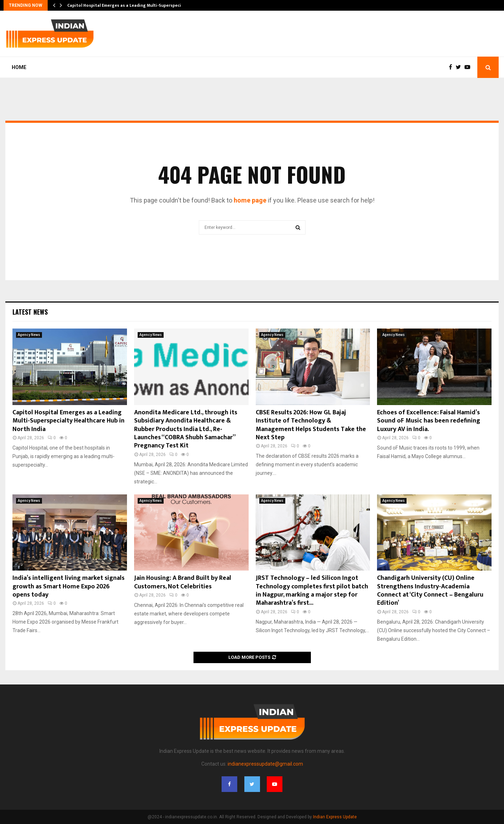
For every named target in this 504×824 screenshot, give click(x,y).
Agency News (29, 335)
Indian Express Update (335, 817)
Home (19, 67)
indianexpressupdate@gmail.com (265, 764)
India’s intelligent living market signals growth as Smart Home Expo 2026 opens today (68, 586)
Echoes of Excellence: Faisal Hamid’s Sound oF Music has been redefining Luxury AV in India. (429, 421)
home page (250, 200)
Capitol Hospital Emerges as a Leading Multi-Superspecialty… (130, 5)
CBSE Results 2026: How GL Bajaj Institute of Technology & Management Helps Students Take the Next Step (311, 425)
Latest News (30, 312)
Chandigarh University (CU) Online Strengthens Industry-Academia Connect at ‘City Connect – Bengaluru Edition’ (430, 591)
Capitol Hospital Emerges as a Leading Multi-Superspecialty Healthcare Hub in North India (68, 421)
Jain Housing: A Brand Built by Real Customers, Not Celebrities (183, 582)
